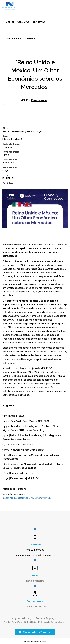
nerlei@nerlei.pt (35, 581)
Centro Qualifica (13, 622)
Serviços (23, 22)
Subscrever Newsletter (35, 632)
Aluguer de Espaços (23, 618)
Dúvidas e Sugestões (35, 607)
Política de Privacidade (51, 622)
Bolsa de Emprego (46, 618)
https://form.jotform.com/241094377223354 (27, 498)
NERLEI (10, 22)
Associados (14, 39)
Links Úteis (30, 622)
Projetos (39, 22)
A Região (31, 39)
